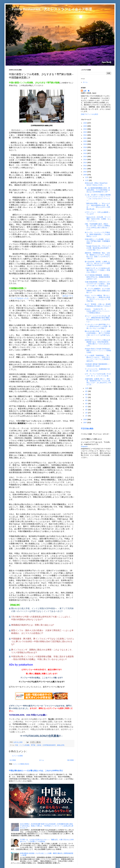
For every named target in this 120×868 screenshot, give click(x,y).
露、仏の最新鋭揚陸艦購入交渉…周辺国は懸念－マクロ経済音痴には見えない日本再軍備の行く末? (97, 190)
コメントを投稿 (17, 756)
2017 (85, 150)
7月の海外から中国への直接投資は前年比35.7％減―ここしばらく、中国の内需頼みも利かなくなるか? (42, 618)
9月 (87, 391)
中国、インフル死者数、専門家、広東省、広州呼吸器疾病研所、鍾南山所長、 (40, 745)
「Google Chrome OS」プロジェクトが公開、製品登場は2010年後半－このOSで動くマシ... (98, 248)
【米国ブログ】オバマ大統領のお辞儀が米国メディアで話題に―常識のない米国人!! (97, 270)
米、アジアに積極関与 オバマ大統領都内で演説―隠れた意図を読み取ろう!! (97, 291)
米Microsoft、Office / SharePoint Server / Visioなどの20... (96, 184)
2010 (85, 172)
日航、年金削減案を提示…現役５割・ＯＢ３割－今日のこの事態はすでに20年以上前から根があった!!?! (97, 227)
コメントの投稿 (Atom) (21, 764)
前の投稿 (71, 760)
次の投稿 (13, 760)
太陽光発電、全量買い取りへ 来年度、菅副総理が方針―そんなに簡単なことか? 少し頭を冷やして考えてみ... (98, 382)
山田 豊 (86, 91)
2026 (85, 123)
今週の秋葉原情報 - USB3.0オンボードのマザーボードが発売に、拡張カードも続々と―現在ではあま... (98, 284)
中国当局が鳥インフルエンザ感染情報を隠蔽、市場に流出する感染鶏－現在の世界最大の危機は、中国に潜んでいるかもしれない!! (42, 658)
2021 (85, 138)
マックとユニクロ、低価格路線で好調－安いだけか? (97, 370)
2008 (85, 419)
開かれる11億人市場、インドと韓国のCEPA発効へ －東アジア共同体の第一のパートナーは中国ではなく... (97, 334)
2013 (85, 163)
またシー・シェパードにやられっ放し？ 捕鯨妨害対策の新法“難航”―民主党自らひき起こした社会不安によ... (98, 319)
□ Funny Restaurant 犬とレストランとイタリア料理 (50, 9)
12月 (87, 177)
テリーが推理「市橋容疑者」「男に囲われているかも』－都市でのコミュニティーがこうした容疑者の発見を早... (97, 358)
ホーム (42, 760)
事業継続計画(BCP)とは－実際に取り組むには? (33, 625)
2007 (85, 423)
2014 (85, 160)
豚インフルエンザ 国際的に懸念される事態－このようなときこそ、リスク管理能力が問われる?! (42, 651)
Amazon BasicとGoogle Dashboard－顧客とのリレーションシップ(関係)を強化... (98, 351)
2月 (87, 413)
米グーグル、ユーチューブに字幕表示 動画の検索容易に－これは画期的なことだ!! (97, 234)
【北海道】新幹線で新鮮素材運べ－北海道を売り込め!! (97, 365)
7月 (87, 397)
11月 (87, 180)
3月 (87, 410)
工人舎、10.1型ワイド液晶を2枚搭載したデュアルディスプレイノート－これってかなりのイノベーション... (98, 198)
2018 (85, 147)
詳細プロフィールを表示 (89, 114)
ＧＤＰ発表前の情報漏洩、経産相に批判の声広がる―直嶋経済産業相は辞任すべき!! (97, 277)
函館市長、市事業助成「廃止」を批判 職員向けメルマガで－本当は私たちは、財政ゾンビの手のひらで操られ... (97, 256)
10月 (87, 388)
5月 (87, 404)
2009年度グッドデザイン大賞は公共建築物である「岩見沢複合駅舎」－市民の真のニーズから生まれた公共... (97, 343)
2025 (85, 126)
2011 (85, 169)
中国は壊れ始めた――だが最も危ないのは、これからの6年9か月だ (36, 771)
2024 (85, 129)
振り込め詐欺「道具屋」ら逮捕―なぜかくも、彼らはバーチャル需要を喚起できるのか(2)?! (97, 263)
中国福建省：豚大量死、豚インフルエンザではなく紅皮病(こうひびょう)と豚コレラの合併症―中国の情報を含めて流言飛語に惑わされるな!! (43, 641)
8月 (87, 394)
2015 (85, 156)
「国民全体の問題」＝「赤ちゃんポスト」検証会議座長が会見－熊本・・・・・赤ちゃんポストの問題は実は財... (97, 206)
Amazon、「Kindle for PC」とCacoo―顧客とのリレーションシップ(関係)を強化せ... (97, 311)
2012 (85, 166)
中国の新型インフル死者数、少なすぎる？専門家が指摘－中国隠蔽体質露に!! (97, 241)
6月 (87, 400)
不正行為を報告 (87, 429)
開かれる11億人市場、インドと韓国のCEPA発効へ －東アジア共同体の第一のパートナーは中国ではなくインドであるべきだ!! (42, 610)
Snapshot (84, 446)
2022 (85, 135)
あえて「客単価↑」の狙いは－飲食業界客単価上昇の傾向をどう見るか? (98, 305)
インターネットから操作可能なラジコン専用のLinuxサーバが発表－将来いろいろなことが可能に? (98, 326)
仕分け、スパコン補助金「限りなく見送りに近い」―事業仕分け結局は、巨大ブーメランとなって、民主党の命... (97, 298)
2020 (85, 141)
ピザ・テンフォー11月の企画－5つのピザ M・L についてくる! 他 (98, 375)
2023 (85, 132)
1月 (87, 416)
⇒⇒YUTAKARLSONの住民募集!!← (42, 736)
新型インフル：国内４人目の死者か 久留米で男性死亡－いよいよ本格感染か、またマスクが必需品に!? (42, 632)
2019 (85, 144)
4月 (87, 407)
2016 (85, 153)
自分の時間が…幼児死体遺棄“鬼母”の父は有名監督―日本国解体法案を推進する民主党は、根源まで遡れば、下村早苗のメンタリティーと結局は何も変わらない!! (47, 826)
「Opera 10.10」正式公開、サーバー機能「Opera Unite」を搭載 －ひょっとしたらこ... (98, 219)
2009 (85, 175)
